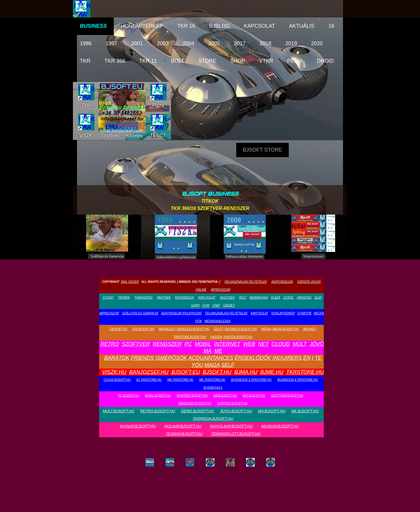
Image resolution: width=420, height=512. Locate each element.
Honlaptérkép (142, 26)
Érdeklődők (253, 358)
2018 (265, 43)
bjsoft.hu (217, 372)
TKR (85, 61)
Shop (238, 61)
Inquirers (287, 358)
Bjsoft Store (262, 150)
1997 (111, 43)
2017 (240, 43)
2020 (317, 43)
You (197, 365)
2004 (188, 43)
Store (207, 61)
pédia (295, 61)
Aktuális (302, 26)
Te (318, 358)
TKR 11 (148, 61)
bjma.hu (246, 372)
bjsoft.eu (186, 372)
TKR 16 (186, 26)
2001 (137, 43)
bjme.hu (272, 372)
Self (228, 365)
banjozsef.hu (149, 372)
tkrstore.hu (305, 372)
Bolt (178, 61)
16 (331, 26)
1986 (86, 43)
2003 (163, 43)
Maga (212, 365)
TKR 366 (115, 61)
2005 (214, 43)
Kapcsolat (259, 26)
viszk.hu (114, 372)
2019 (291, 43)
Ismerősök (171, 358)
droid (325, 61)
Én (307, 358)
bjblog (219, 26)
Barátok (117, 358)
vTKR (266, 61)
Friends (142, 358)
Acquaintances (211, 358)
